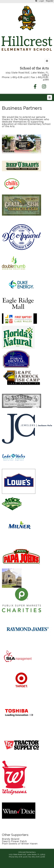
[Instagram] (44, 87)
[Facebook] (35, 87)
